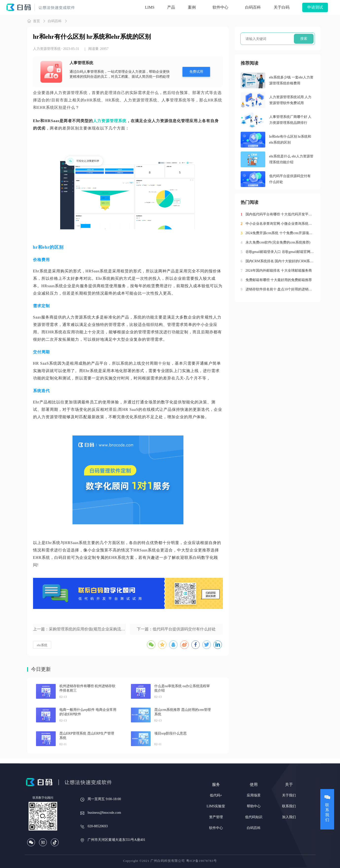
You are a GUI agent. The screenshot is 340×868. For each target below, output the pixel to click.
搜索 (304, 39)
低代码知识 (254, 817)
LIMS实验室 (216, 806)
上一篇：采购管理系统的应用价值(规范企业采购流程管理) (80, 629)
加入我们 (289, 817)
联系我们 (289, 806)
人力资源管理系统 (47, 49)
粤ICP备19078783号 (202, 861)
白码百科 (55, 21)
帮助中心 (254, 806)
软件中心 (216, 828)
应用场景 (254, 795)
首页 (34, 21)
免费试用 (196, 72)
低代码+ (216, 795)
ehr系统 (42, 645)
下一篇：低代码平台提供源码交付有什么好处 (176, 629)
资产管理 (216, 817)
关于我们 (289, 795)
